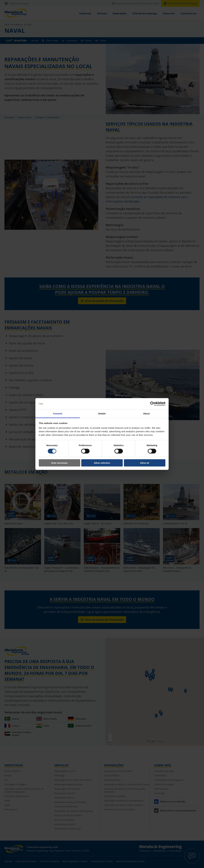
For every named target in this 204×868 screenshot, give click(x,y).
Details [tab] (102, 414)
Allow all (145, 463)
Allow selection (102, 463)
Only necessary (59, 463)
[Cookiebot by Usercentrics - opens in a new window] (152, 404)
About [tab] (146, 414)
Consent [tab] (58, 414)
